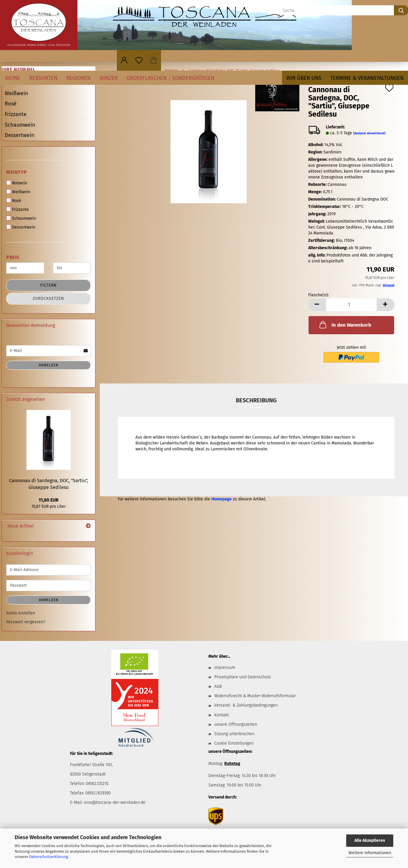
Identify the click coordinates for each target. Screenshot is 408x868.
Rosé (11, 104)
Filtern (49, 285)
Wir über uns (304, 78)
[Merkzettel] (139, 60)
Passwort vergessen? (26, 622)
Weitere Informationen (370, 853)
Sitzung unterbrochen (234, 734)
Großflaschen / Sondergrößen (170, 78)
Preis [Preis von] (13, 257)
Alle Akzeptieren (370, 840)
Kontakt (222, 715)
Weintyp (17, 172)
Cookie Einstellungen (234, 743)
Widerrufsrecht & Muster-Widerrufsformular (255, 696)
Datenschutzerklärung (49, 857)
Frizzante (16, 114)
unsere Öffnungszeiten (236, 724)
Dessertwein (20, 135)
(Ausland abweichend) (369, 133)
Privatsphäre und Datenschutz (243, 677)
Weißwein (16, 93)
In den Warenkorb (345, 325)
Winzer (109, 78)
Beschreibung (256, 400)
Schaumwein (20, 125)
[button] (124, 60)
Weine (13, 78)
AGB (218, 686)
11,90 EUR (49, 500)
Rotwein (17, 183)
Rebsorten (43, 78)
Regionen (78, 78)
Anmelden (49, 365)
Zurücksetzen (48, 299)
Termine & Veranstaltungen (367, 78)
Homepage (222, 499)
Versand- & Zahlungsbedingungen (246, 705)
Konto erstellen (21, 613)
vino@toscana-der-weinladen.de (115, 802)
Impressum (225, 668)
